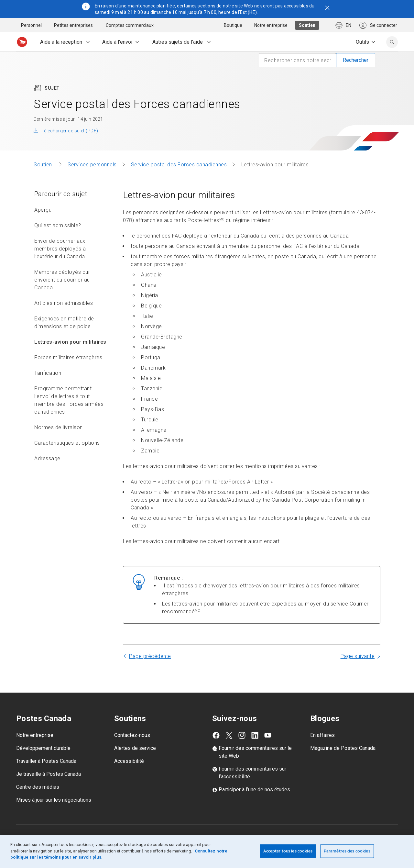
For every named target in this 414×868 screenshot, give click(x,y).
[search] (392, 42)
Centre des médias (38, 801)
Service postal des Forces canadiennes (179, 179)
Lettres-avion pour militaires (70, 356)
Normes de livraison (59, 442)
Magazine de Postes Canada (343, 762)
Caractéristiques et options (67, 457)
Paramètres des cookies (347, 851)
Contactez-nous (132, 749)
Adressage (47, 473)
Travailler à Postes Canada (46, 775)
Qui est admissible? (58, 240)
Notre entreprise (35, 749)
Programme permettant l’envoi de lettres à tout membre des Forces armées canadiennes (69, 414)
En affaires (322, 749)
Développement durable (43, 762)
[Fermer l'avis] (327, 8)
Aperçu (43, 224)
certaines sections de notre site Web (215, 6)
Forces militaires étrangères (68, 372)
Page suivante (358, 670)
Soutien (44, 179)
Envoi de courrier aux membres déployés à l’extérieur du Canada (60, 263)
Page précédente (150, 670)
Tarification (48, 387)
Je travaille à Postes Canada (49, 788)
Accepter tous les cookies (288, 851)
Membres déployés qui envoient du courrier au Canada (62, 294)
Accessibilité (129, 775)
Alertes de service (135, 762)
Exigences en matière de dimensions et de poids (64, 337)
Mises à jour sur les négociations (54, 814)
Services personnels (92, 179)
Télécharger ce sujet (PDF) (70, 145)
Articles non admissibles (64, 317)
